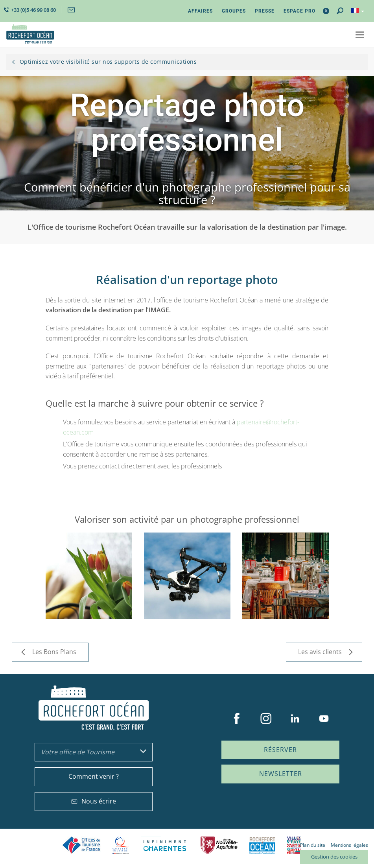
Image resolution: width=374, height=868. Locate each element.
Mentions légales (349, 845)
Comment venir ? (94, 776)
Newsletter (281, 774)
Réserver (280, 750)
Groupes (234, 11)
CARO (262, 845)
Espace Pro (299, 11)
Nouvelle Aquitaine (219, 845)
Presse (265, 11)
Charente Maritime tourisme (165, 845)
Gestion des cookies (334, 857)
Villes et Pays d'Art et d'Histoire (294, 845)
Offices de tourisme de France (81, 845)
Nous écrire (94, 801)
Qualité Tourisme (121, 845)
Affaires (200, 11)
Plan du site (313, 845)
